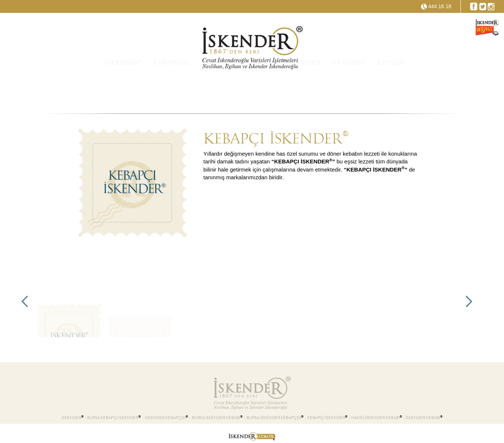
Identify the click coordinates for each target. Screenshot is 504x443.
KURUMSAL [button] (172, 92)
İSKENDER (124, 91)
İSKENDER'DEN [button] (297, 92)
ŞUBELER (246, 92)
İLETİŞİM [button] (390, 92)
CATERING (349, 92)
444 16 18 (440, 6)
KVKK (210, 92)
